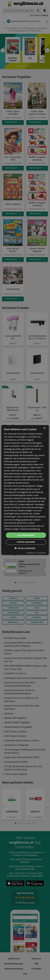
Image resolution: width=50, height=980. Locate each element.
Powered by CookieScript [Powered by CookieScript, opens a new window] (36, 553)
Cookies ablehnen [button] (26, 542)
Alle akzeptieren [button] (26, 535)
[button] (25, 548)
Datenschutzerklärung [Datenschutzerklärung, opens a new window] (30, 529)
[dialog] (25, 490)
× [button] (44, 428)
